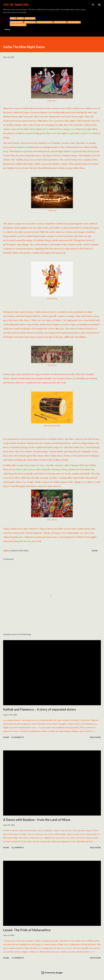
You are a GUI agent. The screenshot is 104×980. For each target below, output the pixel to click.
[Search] (93, 5)
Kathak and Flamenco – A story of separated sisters (40, 709)
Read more (95, 737)
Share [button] (95, 551)
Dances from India (20, 551)
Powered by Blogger (52, 973)
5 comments (18, 958)
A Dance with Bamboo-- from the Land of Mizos (37, 820)
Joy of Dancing (16, 5)
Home (7, 29)
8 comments (18, 737)
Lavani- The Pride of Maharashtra (27, 930)
